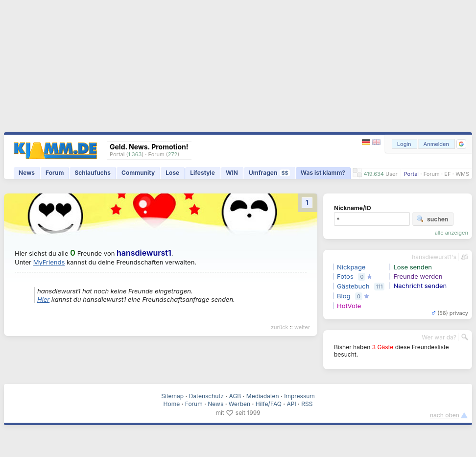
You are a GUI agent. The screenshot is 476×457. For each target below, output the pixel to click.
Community (138, 173)
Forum (432, 174)
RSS (307, 404)
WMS (462, 174)
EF (447, 174)
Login (404, 144)
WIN (232, 173)
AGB (235, 396)
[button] (461, 144)
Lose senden (413, 267)
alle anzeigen (452, 233)
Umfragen (269, 173)
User (392, 174)
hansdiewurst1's (434, 257)
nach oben (445, 415)
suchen (432, 219)
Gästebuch (353, 286)
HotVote (349, 306)
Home (172, 404)
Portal (411, 174)
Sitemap (172, 396)
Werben (239, 404)
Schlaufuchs (93, 173)
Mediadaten (263, 396)
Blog (344, 296)
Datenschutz (206, 396)
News (27, 173)
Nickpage (351, 267)
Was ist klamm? (323, 173)
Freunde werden (418, 276)
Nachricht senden (420, 286)
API (292, 404)
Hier (43, 299)
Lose (172, 173)
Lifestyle (202, 173)
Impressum (299, 396)
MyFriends (49, 262)
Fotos (345, 276)
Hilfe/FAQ (269, 404)
